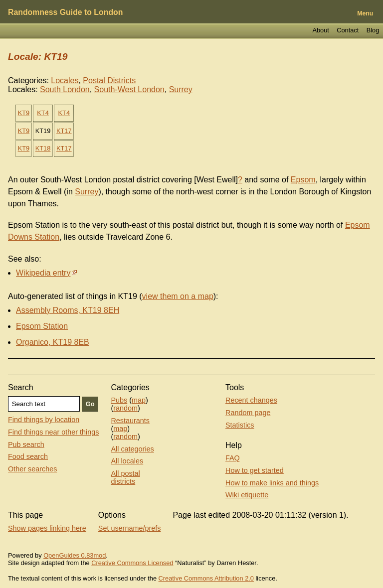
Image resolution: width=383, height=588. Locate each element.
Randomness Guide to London (65, 12)
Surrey (181, 89)
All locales (127, 461)
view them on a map (178, 296)
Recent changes (251, 400)
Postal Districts (109, 80)
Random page (248, 413)
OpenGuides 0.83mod (75, 555)
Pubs (119, 400)
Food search (28, 456)
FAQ (233, 458)
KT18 (43, 148)
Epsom (303, 180)
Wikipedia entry (43, 273)
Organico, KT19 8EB (53, 342)
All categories (132, 449)
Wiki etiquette (247, 495)
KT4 (43, 113)
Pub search (26, 444)
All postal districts (125, 477)
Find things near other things (53, 432)
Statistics (240, 425)
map (139, 400)
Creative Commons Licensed (132, 563)
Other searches (32, 469)
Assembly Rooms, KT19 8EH (68, 310)
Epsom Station (42, 326)
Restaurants (130, 421)
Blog (373, 30)
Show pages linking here (47, 528)
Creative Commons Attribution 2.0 (206, 578)
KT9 (24, 113)
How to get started (255, 470)
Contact (348, 30)
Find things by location (44, 420)
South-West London (129, 89)
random (125, 408)
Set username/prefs (130, 528)
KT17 (64, 131)
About (320, 30)
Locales (65, 80)
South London (65, 89)
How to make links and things (272, 483)
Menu (365, 13)
